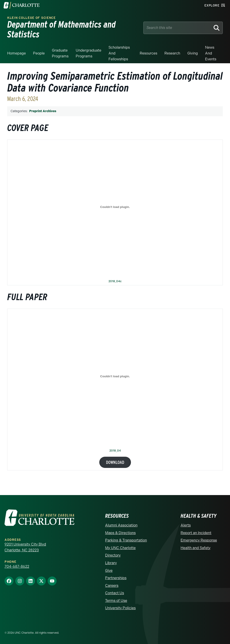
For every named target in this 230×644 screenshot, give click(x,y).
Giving (193, 53)
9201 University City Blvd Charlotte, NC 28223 (25, 547)
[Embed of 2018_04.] (115, 376)
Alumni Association (121, 525)
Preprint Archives (43, 111)
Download (115, 462)
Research (172, 53)
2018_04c (115, 281)
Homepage (17, 53)
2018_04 (115, 451)
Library (111, 563)
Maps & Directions (120, 533)
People (39, 53)
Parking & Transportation (126, 540)
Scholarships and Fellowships (119, 53)
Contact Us (115, 593)
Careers (112, 586)
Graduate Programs (60, 53)
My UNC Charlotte (120, 548)
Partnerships (116, 578)
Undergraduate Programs (88, 53)
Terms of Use (116, 601)
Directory (113, 555)
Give (109, 571)
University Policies (120, 608)
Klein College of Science (31, 18)
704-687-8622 (17, 567)
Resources (148, 53)
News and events (211, 53)
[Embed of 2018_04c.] (115, 207)
